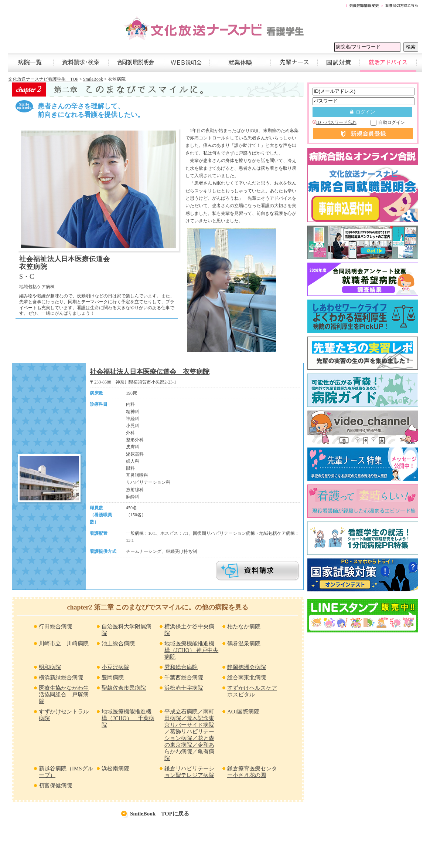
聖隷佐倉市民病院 (124, 688)
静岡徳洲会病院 (247, 667)
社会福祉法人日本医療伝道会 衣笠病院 (150, 372)
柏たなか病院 (244, 626)
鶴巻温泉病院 (244, 644)
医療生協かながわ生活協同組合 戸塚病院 (64, 695)
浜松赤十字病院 (184, 688)
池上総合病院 (118, 644)
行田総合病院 (55, 626)
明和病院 (50, 667)
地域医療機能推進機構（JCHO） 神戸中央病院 (191, 650)
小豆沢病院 (115, 667)
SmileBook (93, 79)
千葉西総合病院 (184, 678)
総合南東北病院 (247, 678)
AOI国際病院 (243, 712)
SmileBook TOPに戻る (160, 814)
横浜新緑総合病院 (61, 678)
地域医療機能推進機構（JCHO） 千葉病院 (128, 718)
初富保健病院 (55, 786)
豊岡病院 (113, 678)
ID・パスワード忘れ (335, 122)
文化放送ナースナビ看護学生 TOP (43, 79)
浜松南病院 (115, 769)
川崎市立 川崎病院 (64, 644)
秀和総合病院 (181, 667)
